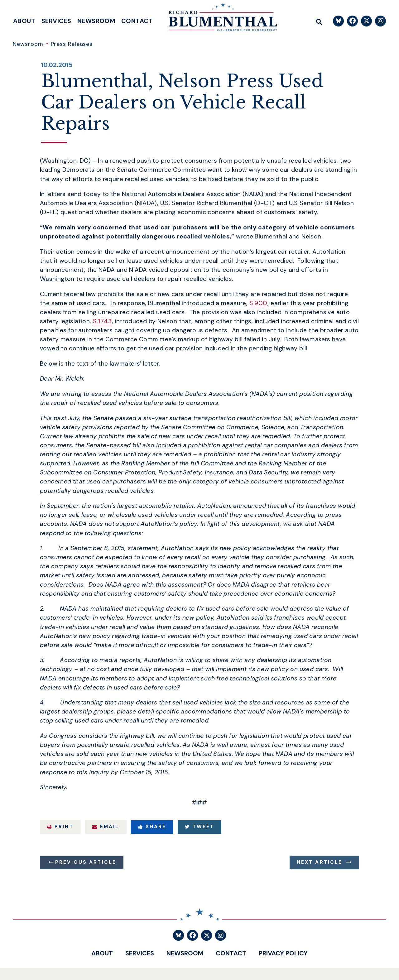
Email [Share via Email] (106, 827)
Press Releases (72, 44)
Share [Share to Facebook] (152, 827)
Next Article (320, 862)
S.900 (259, 303)
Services (56, 21)
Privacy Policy (283, 953)
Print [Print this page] (60, 827)
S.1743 (102, 321)
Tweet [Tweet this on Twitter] (199, 827)
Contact (137, 21)
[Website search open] (319, 21)
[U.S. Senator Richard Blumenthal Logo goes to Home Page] (219, 19)
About (24, 21)
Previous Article (86, 862)
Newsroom (96, 21)
